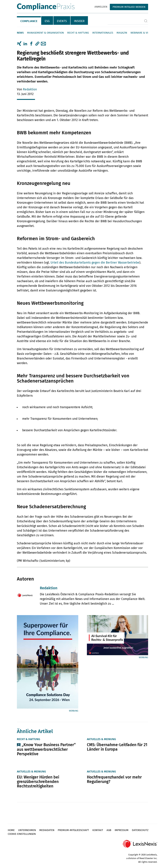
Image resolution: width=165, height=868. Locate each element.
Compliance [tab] (29, 21)
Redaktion (30, 89)
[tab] (29, 20)
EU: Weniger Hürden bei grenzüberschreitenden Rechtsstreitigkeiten (38, 782)
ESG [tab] (47, 21)
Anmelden (101, 7)
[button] (37, 44)
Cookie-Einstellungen (22, 834)
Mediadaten (47, 830)
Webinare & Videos (142, 33)
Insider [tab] (79, 21)
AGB (109, 830)
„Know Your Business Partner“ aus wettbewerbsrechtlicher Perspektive (46, 749)
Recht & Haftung (78, 33)
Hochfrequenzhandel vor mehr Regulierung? (114, 779)
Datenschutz (140, 830)
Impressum (122, 830)
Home (11, 830)
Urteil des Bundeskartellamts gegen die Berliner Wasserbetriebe (95, 263)
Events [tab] (62, 21)
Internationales (103, 33)
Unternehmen (27, 830)
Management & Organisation (45, 33)
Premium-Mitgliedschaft (73, 830)
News (20, 33)
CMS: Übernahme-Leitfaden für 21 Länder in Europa (117, 747)
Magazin (122, 33)
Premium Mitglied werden (129, 7)
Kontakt (98, 830)
